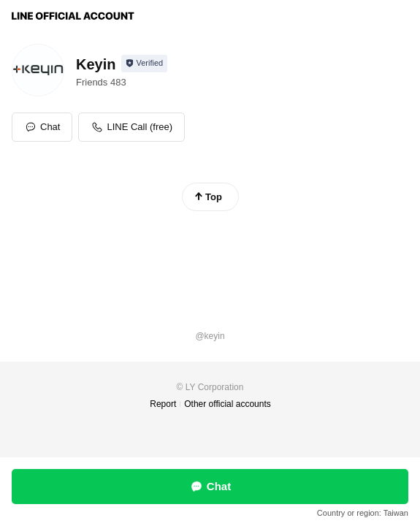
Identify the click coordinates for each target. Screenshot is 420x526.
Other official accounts (228, 404)
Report (163, 404)
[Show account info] (144, 64)
